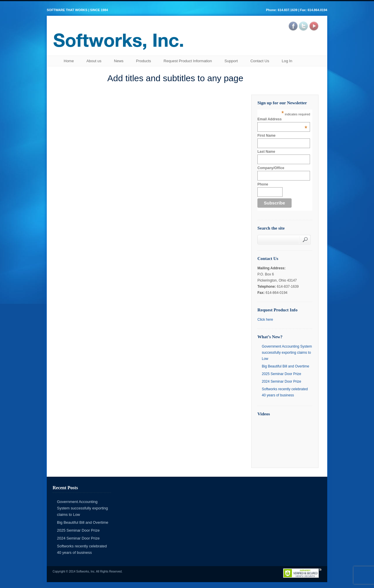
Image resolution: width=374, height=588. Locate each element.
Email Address (282, 119)
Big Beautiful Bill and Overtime (285, 366)
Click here (265, 320)
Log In (287, 61)
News (119, 61)
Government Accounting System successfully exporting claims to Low (287, 353)
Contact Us (260, 61)
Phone (263, 184)
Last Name (266, 152)
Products (144, 61)
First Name (266, 136)
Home (69, 61)
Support (231, 61)
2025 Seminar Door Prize (282, 374)
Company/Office (271, 168)
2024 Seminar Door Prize (282, 381)
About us (94, 61)
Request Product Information (188, 61)
